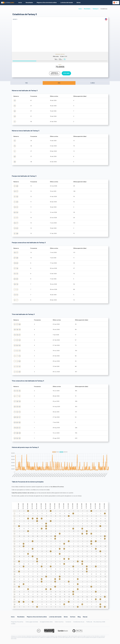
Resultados (87, 9)
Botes (79, 3)
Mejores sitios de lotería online (47, 3)
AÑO (59, 83)
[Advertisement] (60, 40)
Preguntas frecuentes (17, 622)
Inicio (80, 9)
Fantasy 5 (96, 9)
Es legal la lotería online (46, 622)
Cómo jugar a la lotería (32, 622)
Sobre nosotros (59, 622)
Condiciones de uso (79, 622)
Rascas (85, 617)
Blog (79, 617)
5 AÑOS (93, 83)
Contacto (68, 622)
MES (27, 83)
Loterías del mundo (67, 3)
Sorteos (73, 617)
